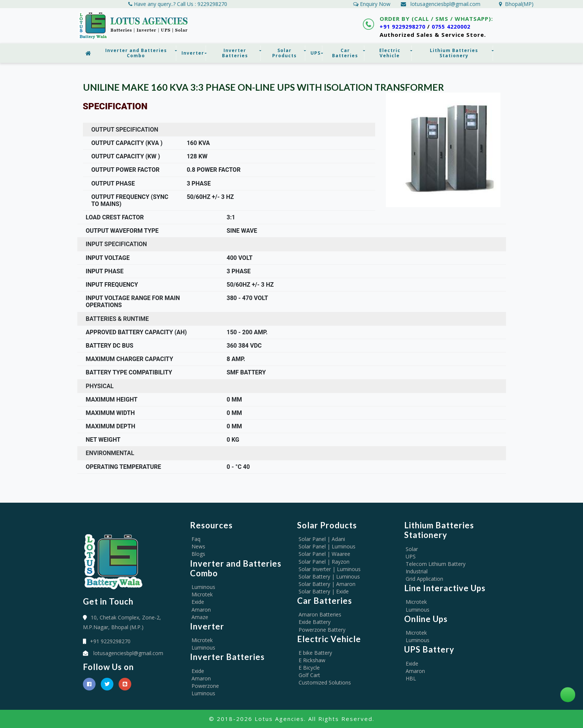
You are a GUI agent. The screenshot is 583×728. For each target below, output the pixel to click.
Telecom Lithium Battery (436, 564)
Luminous (203, 587)
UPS (411, 556)
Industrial (417, 571)
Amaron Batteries (320, 614)
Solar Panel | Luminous (327, 546)
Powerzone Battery (322, 630)
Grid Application (424, 579)
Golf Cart (309, 675)
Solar (412, 549)
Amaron (201, 610)
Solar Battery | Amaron (327, 584)
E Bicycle (309, 668)
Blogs (198, 554)
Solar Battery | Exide (324, 591)
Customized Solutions (325, 682)
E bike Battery (315, 653)
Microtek (202, 594)
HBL (411, 678)
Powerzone (205, 686)
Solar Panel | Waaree (324, 554)
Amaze (200, 617)
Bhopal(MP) (516, 4)
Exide (198, 602)
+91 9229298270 (405, 26)
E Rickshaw (312, 660)
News (198, 546)
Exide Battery (315, 622)
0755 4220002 (458, 26)
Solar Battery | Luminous (329, 576)
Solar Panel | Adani (322, 539)
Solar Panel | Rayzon (324, 562)
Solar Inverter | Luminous (330, 569)
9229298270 (212, 4)
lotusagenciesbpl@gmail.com (445, 4)
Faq (196, 539)
